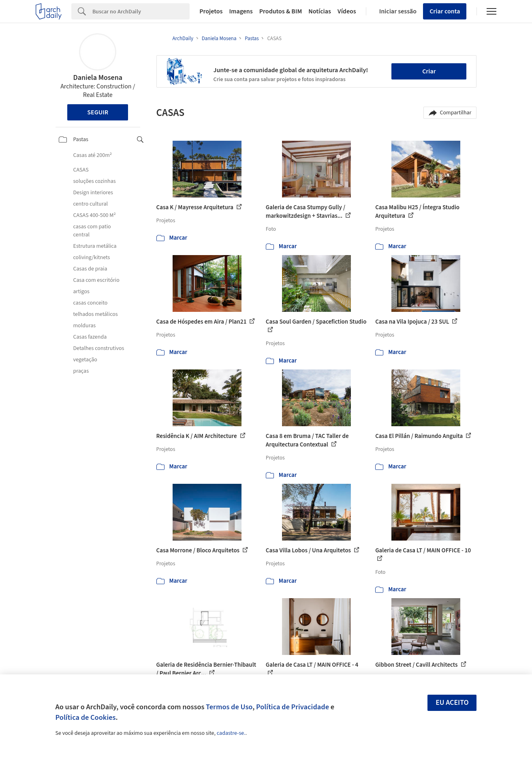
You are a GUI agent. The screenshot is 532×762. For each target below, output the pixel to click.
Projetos (211, 11)
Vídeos (347, 11)
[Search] (141, 11)
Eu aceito (452, 703)
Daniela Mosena (98, 78)
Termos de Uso (229, 707)
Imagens (241, 11)
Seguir (98, 112)
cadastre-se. (231, 733)
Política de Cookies (86, 717)
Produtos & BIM (281, 11)
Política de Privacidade (293, 707)
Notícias (320, 11)
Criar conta (445, 11)
